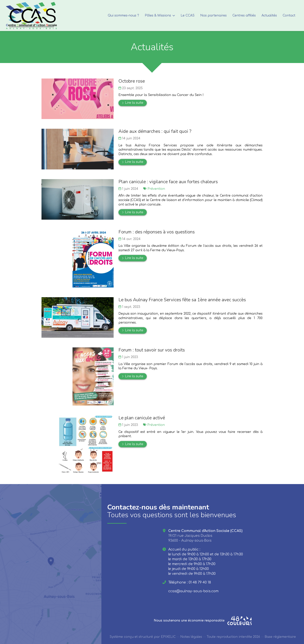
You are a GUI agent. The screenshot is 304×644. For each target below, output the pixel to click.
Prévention (156, 189)
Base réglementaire (280, 637)
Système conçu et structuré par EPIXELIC (143, 637)
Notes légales (191, 637)
